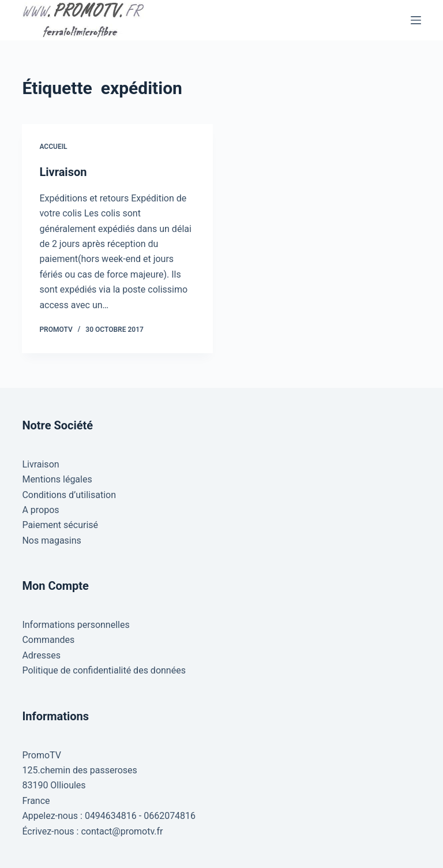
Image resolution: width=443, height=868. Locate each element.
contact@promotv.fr (122, 831)
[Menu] (416, 20)
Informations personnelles (76, 625)
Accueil (53, 147)
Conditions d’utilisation (69, 495)
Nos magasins (51, 540)
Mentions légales (57, 479)
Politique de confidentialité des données (104, 670)
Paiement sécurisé (60, 525)
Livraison (63, 172)
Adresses (41, 655)
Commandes (48, 640)
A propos (40, 510)
